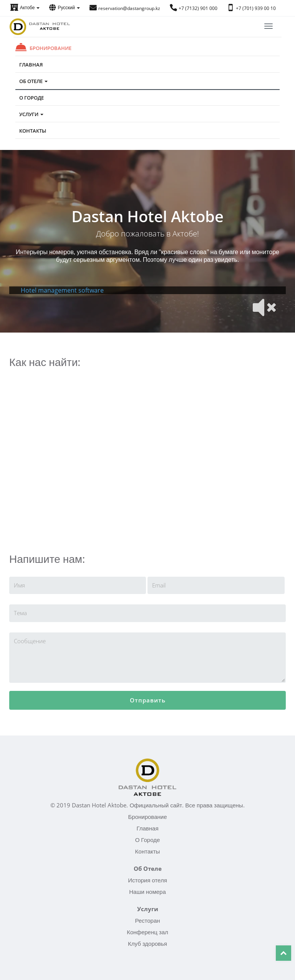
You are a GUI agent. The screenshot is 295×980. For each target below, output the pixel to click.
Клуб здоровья (147, 943)
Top (283, 953)
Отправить (148, 700)
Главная (31, 65)
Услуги (31, 114)
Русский (65, 7)
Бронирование (51, 48)
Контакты (33, 131)
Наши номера (147, 892)
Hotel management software (62, 290)
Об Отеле (33, 81)
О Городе (31, 98)
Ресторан (147, 920)
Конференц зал (147, 932)
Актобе (25, 7)
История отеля (147, 880)
